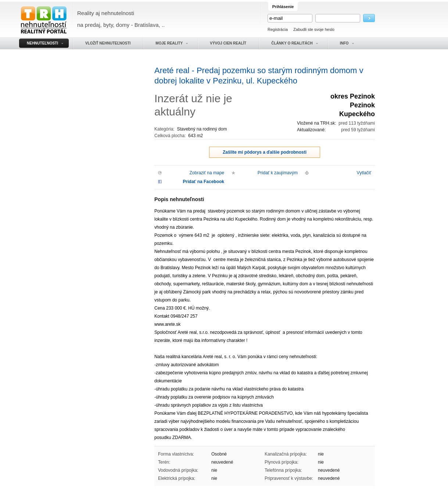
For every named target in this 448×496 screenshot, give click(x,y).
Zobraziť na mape (207, 173)
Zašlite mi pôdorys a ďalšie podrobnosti (265, 152)
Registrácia (278, 29)
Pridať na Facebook (204, 182)
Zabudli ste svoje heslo (314, 29)
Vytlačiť (364, 173)
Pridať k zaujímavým (278, 173)
